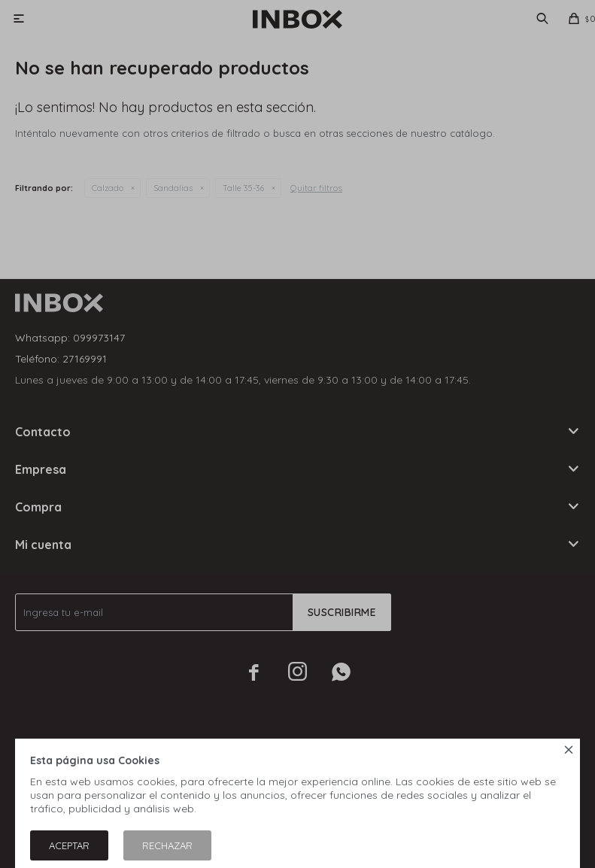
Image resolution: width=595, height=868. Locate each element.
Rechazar (167, 845)
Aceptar (69, 845)
